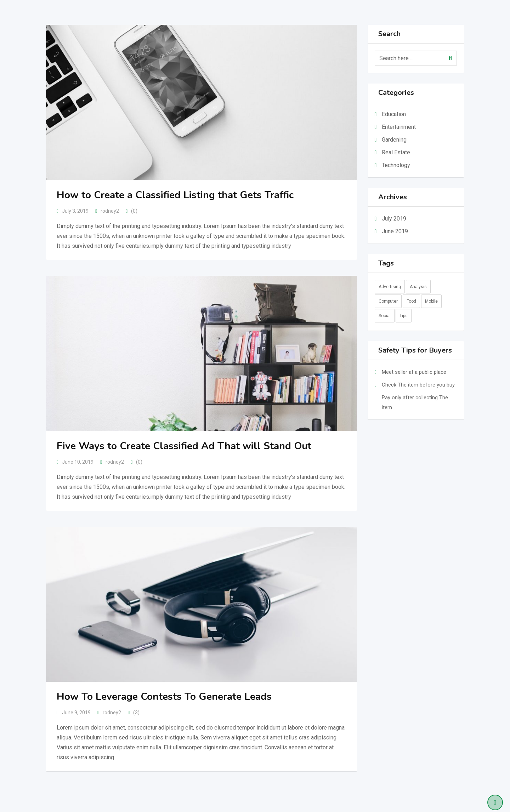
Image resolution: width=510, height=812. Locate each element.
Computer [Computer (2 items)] (388, 301)
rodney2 (110, 211)
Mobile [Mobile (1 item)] (431, 301)
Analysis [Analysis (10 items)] (418, 287)
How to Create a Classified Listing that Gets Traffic (175, 195)
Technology (396, 165)
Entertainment (399, 127)
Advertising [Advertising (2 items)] (390, 287)
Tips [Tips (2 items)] (404, 316)
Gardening (394, 140)
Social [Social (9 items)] (385, 316)
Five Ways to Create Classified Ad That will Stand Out (184, 446)
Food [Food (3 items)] (411, 301)
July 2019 (394, 219)
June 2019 (395, 231)
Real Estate (396, 152)
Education (394, 114)
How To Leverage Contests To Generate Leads (164, 697)
